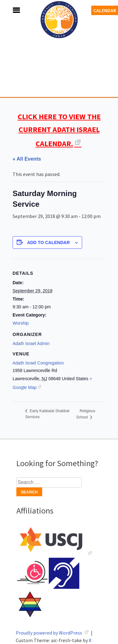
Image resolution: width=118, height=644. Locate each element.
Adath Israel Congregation (59, 54)
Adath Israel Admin (31, 343)
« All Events (27, 159)
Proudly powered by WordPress (49, 633)
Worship (21, 323)
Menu (9, 10)
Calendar (105, 10)
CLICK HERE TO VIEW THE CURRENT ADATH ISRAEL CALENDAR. (59, 130)
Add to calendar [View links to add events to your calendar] (48, 242)
